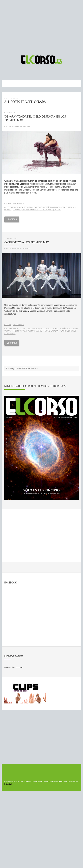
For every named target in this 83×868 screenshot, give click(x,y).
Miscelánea (18, 204)
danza (37, 207)
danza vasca (33, 328)
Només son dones (68, 328)
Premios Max (28, 210)
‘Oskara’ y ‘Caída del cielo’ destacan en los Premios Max (35, 118)
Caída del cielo (25, 207)
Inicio (7, 99)
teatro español (67, 331)
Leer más (12, 219)
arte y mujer (10, 207)
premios (17, 210)
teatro (58, 210)
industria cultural (65, 207)
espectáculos (48, 207)
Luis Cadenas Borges (20, 126)
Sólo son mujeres (44, 210)
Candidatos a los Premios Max (26, 242)
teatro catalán (51, 331)
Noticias (14, 99)
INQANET (8, 784)
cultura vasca (11, 328)
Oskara (8, 210)
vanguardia (10, 334)
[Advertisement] (41, 26)
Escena (8, 204)
